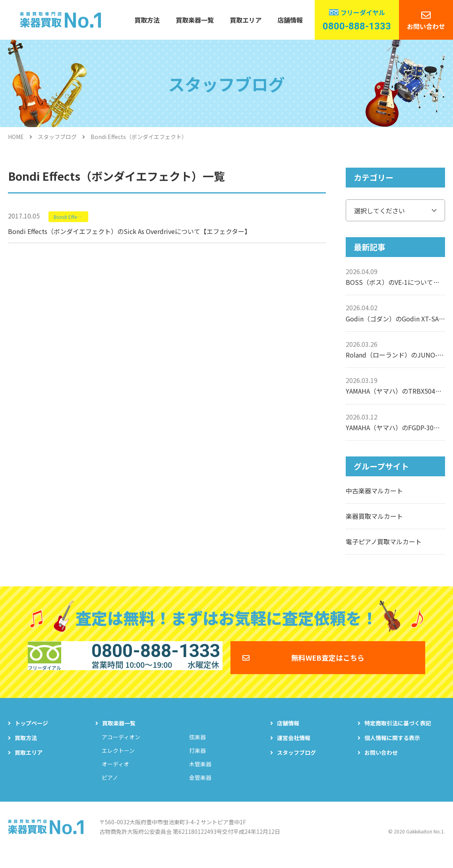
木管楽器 (200, 776)
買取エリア (246, 20)
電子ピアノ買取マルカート (384, 541)
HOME (16, 137)
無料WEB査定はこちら (328, 663)
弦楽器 (197, 749)
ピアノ (110, 789)
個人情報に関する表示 (392, 750)
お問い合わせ (426, 26)
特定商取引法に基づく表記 (398, 735)
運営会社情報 (294, 750)
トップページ (31, 735)
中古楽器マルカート (374, 491)
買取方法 (147, 20)
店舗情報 (290, 20)
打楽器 (197, 762)
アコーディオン (121, 749)
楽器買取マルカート (374, 516)
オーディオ (115, 776)
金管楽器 (200, 789)
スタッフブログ (57, 137)
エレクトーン (118, 762)
